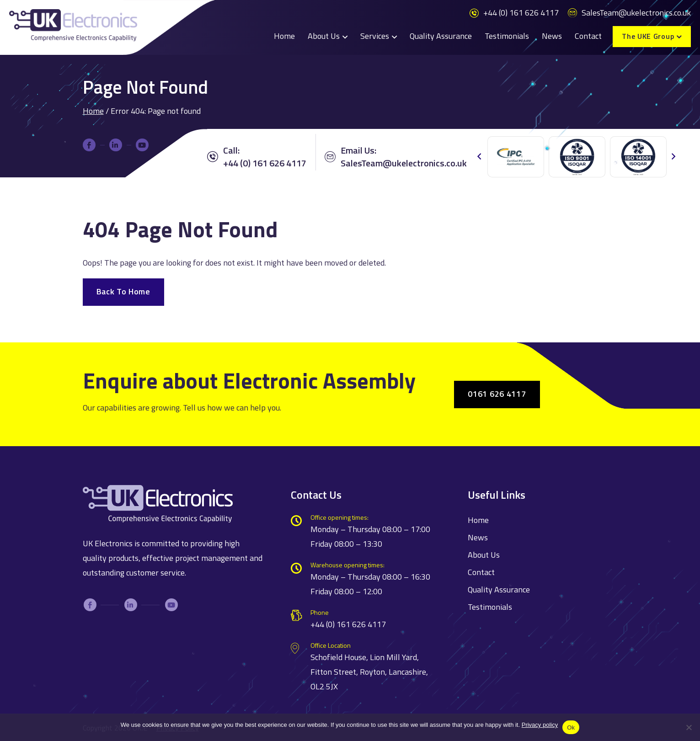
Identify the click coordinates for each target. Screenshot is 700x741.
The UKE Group (648, 36)
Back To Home (123, 291)
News (552, 36)
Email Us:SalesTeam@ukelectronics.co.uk (396, 157)
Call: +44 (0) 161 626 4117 (257, 157)
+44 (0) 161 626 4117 (514, 13)
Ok (571, 728)
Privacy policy (540, 725)
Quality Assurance (441, 36)
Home (284, 36)
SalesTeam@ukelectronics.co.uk (629, 13)
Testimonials (507, 36)
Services (375, 36)
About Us (324, 36)
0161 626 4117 (497, 394)
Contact (588, 36)
